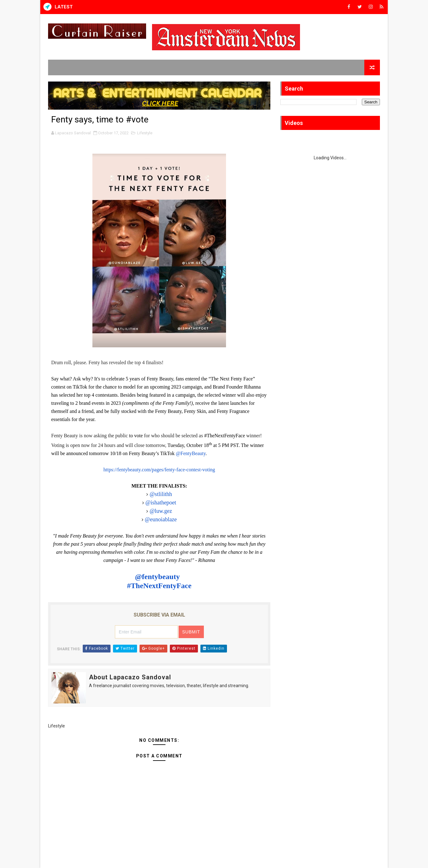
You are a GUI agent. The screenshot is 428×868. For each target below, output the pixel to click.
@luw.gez (161, 511)
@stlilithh (161, 494)
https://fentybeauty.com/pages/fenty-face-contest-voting (159, 470)
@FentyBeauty (191, 453)
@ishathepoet (161, 503)
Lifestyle (145, 133)
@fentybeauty (158, 577)
